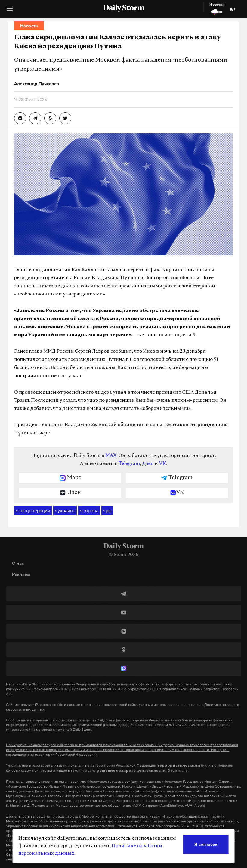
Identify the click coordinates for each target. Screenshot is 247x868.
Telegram (129, 464)
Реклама (21, 574)
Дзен (148, 464)
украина (65, 511)
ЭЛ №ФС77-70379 (112, 689)
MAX (111, 456)
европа (89, 511)
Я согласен (206, 844)
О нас (18, 563)
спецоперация (33, 511)
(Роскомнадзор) (45, 689)
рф (107, 511)
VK (162, 464)
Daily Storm (124, 8)
